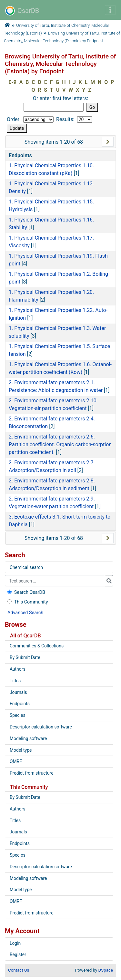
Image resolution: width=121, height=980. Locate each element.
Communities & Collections (37, 646)
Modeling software (28, 738)
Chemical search (26, 567)
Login (15, 943)
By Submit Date (25, 657)
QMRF (16, 761)
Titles (15, 681)
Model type (21, 750)
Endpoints (20, 704)
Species (18, 715)
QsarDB (22, 11)
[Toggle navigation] (110, 10)
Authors (18, 669)
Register (18, 954)
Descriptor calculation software (41, 727)
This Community (27, 602)
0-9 (13, 82)
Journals (18, 692)
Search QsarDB (26, 592)
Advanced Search (25, 613)
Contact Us (19, 970)
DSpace (106, 970)
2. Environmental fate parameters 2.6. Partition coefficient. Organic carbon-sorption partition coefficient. (60, 444)
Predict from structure (32, 773)
